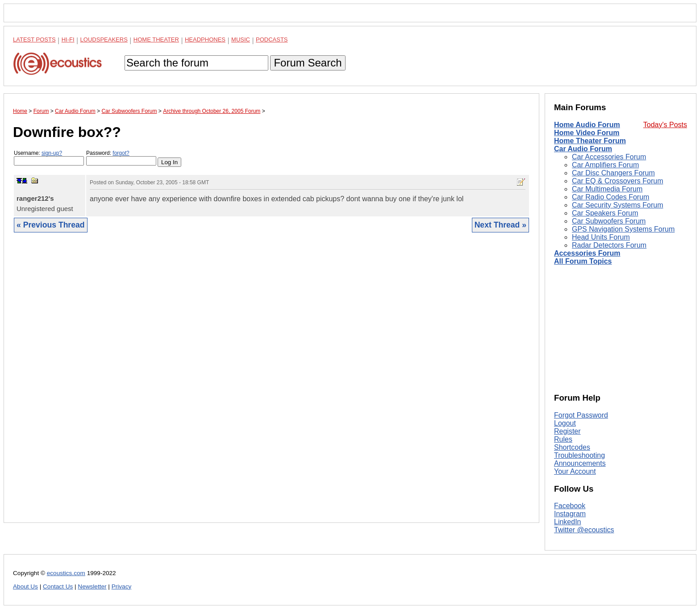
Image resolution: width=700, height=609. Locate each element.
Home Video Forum (587, 133)
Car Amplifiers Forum (605, 165)
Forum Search (308, 63)
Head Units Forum (601, 237)
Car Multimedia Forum (607, 189)
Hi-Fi (68, 39)
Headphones (205, 39)
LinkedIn (568, 522)
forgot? (121, 153)
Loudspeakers (104, 39)
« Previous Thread (51, 225)
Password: (121, 158)
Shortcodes (572, 447)
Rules (563, 439)
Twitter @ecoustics (584, 530)
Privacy (122, 586)
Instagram (570, 514)
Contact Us (58, 586)
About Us (25, 586)
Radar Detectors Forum (609, 245)
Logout (565, 423)
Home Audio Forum (587, 125)
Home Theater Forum (590, 141)
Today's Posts (665, 125)
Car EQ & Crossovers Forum (617, 181)
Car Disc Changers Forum (613, 173)
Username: (49, 158)
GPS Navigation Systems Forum (623, 229)
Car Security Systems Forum (617, 205)
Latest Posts (34, 39)
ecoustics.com (66, 573)
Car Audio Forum (583, 149)
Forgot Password (581, 415)
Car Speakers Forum (605, 213)
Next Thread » (500, 225)
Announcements (580, 463)
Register (567, 431)
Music (241, 39)
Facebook (570, 506)
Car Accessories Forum (609, 157)
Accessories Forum (587, 253)
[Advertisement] (271, 384)
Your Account (575, 471)
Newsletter (92, 586)
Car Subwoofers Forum (609, 221)
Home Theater (156, 39)
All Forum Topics (583, 261)
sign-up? (52, 153)
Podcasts (272, 39)
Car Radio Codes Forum (610, 197)
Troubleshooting (579, 455)
